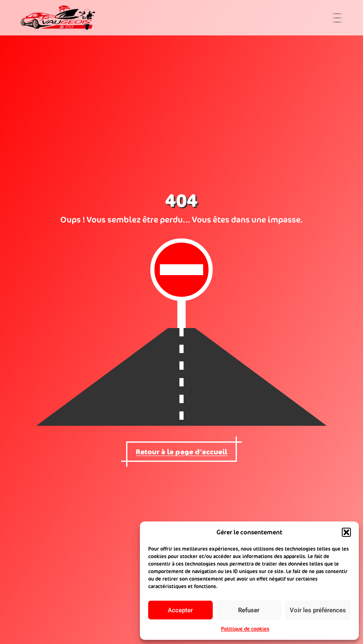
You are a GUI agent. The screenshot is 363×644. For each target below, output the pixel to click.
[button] (346, 532)
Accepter (180, 610)
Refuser (249, 610)
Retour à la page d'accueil (181, 452)
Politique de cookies (245, 629)
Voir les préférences (318, 610)
